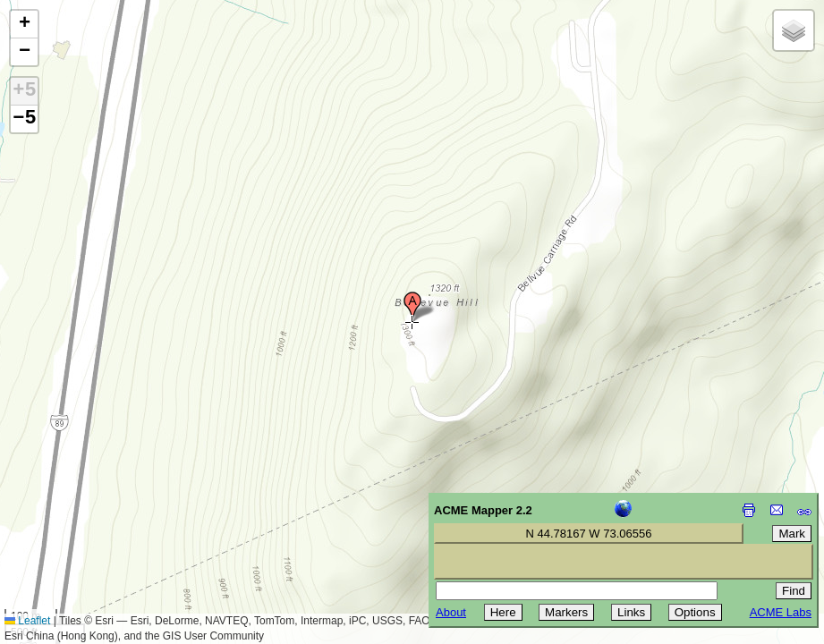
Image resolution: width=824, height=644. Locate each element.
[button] (412, 307)
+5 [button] (24, 91)
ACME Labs (781, 612)
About (451, 612)
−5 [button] (24, 119)
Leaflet (27, 621)
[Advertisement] (95, 517)
